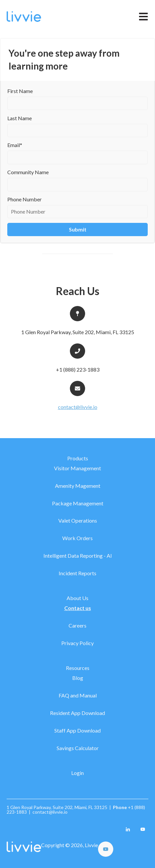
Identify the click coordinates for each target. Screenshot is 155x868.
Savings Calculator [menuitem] (78, 748)
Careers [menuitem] (77, 625)
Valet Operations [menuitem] (78, 520)
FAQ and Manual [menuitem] (78, 695)
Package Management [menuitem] (78, 503)
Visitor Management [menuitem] (77, 468)
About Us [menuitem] (77, 598)
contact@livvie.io (78, 407)
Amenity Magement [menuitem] (78, 486)
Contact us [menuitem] (78, 608)
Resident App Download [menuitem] (77, 713)
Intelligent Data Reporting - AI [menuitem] (78, 556)
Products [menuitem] (78, 458)
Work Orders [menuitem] (77, 538)
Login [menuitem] (77, 773)
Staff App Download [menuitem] (77, 730)
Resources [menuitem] (78, 668)
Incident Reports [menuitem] (77, 573)
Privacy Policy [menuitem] (77, 643)
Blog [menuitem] (78, 678)
